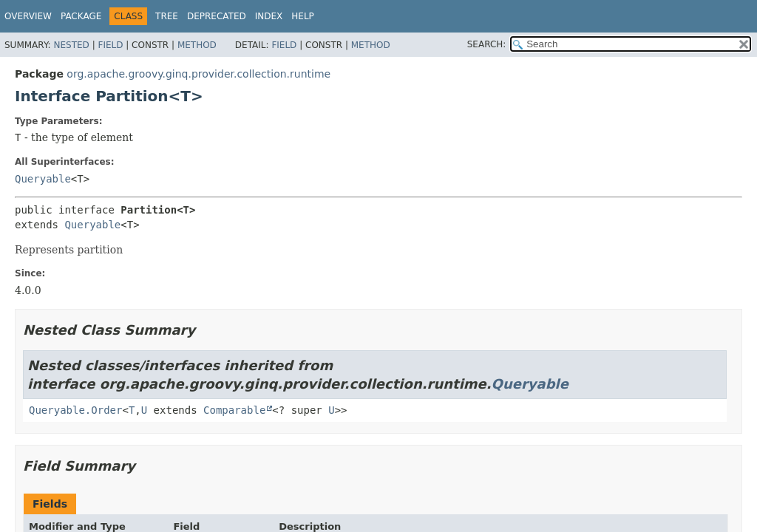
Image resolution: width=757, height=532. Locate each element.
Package (81, 16)
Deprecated (217, 16)
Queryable (43, 179)
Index (269, 16)
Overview (28, 16)
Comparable (234, 410)
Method (197, 45)
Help (303, 16)
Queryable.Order (75, 410)
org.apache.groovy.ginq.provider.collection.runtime (198, 74)
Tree (167, 16)
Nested (71, 45)
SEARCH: (487, 44)
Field (110, 45)
